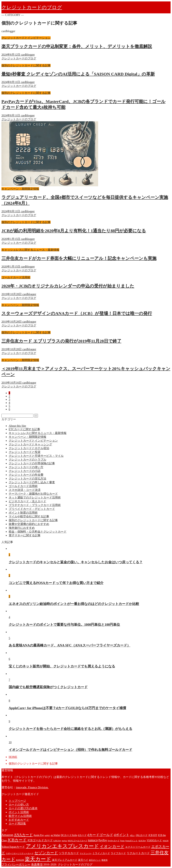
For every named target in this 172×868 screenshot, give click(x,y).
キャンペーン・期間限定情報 (27, 437)
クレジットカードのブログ (32, 7)
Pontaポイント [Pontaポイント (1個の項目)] (132, 841)
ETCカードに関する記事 (24, 429)
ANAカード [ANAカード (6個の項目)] (23, 835)
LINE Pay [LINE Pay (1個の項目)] (57, 841)
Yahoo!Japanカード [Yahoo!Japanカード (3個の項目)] (13, 847)
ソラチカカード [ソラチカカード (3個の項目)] (69, 853)
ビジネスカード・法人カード (27, 501)
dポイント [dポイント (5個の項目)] (122, 835)
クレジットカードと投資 (25, 452)
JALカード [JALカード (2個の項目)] (142, 835)
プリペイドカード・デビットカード (32, 509)
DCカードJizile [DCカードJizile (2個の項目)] (69, 835)
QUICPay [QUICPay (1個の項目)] (142, 841)
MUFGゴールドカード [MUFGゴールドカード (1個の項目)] (78, 841)
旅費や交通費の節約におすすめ (29, 524)
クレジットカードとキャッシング (30, 444)
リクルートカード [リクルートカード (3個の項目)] (138, 853)
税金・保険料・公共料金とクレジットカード (38, 532)
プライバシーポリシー (16, 864)
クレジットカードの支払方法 (27, 479)
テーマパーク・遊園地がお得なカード (33, 494)
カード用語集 (17, 823)
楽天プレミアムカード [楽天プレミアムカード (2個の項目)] (65, 860)
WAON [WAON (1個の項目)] (165, 841)
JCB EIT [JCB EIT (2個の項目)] (153, 835)
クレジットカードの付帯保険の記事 (32, 463)
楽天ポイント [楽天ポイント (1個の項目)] (95, 860)
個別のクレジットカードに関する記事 (33, 520)
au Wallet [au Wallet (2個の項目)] (55, 835)
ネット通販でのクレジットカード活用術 (35, 497)
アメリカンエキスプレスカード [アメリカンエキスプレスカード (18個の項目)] (62, 846)
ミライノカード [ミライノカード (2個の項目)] (101, 853)
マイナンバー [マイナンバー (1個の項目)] (86, 853)
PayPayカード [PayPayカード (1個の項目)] (114, 841)
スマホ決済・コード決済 (25, 490)
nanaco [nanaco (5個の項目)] (93, 840)
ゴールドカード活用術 (23, 486)
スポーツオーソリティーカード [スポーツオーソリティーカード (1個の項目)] (20, 853)
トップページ (17, 801)
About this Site (17, 426)
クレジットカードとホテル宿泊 (29, 448)
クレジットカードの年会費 (26, 475)
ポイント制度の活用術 (23, 513)
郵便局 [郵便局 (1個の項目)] (105, 860)
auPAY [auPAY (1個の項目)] (47, 835)
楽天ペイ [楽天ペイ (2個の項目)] (83, 860)
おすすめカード (19, 820)
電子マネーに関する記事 (25, 535)
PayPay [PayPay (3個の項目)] (103, 840)
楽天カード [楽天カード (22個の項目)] (38, 859)
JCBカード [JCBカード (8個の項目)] (17, 840)
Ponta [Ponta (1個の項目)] (122, 841)
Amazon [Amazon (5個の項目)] (7, 835)
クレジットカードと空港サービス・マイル (36, 456)
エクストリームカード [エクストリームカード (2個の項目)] (138, 847)
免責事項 (37, 864)
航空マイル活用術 (20, 816)
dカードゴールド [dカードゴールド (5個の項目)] (100, 835)
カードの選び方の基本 (23, 808)
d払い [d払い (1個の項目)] (133, 835)
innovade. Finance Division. (32, 787)
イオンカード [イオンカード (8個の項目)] (112, 846)
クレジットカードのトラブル (27, 460)
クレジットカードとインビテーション (33, 441)
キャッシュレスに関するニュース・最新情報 (38, 433)
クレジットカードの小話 (25, 471)
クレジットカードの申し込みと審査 (32, 482)
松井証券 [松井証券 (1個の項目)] (20, 860)
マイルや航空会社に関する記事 (29, 516)
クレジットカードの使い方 (26, 467)
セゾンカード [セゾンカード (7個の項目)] (46, 853)
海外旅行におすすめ (22, 528)
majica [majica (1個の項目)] (64, 841)
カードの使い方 (19, 805)
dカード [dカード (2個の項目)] (82, 835)
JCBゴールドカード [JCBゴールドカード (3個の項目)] (40, 840)
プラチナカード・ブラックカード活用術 (35, 505)
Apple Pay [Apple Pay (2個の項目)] (39, 835)
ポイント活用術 (19, 812)
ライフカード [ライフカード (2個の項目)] (118, 853)
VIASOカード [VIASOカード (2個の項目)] (154, 840)
